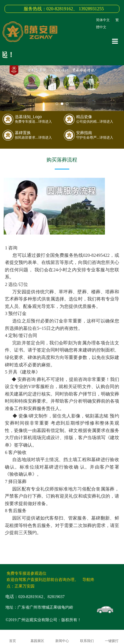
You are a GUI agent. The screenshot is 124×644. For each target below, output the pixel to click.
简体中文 (103, 20)
